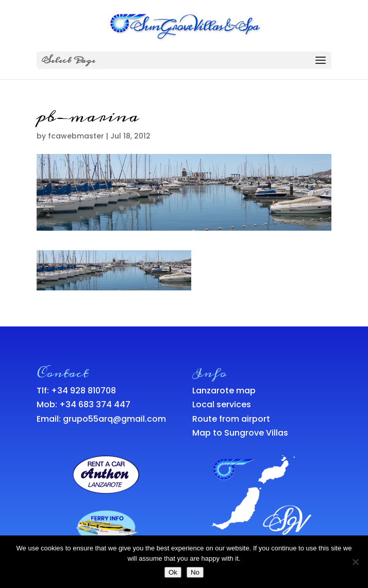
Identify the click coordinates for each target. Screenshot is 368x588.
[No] (355, 562)
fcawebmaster (76, 136)
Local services (222, 404)
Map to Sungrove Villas (240, 433)
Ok (173, 572)
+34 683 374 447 (95, 404)
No (195, 572)
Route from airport (231, 419)
